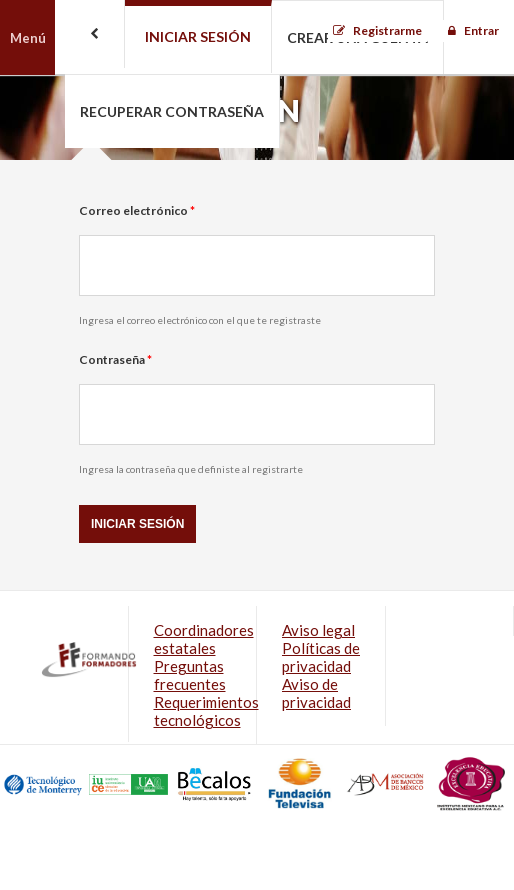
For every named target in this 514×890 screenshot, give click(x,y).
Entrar (481, 30)
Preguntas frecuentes (190, 675)
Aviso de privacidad (316, 693)
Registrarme (387, 30)
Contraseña (115, 359)
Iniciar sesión (198, 36)
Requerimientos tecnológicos (206, 711)
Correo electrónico (137, 210)
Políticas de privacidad (321, 657)
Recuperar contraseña (172, 111)
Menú (28, 38)
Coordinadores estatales (204, 639)
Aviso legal (318, 630)
